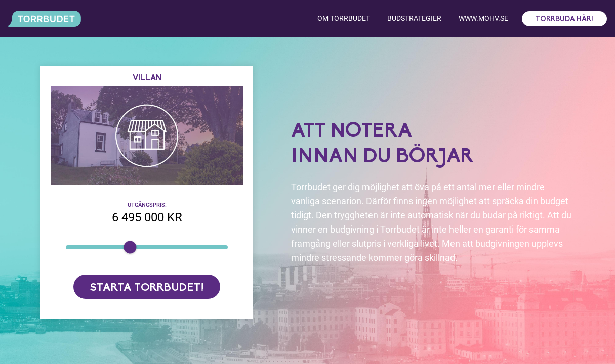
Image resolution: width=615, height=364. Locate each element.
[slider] (130, 247)
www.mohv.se (483, 18)
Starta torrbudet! (147, 288)
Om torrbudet (344, 18)
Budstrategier (414, 18)
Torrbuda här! (564, 19)
